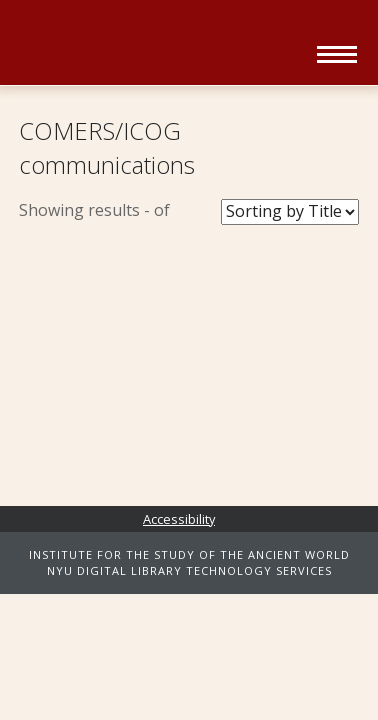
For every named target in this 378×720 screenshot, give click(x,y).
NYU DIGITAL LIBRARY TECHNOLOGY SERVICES (189, 570)
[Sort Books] (290, 212)
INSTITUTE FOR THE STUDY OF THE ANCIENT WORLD (189, 554)
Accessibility (179, 519)
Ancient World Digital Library (161, 45)
